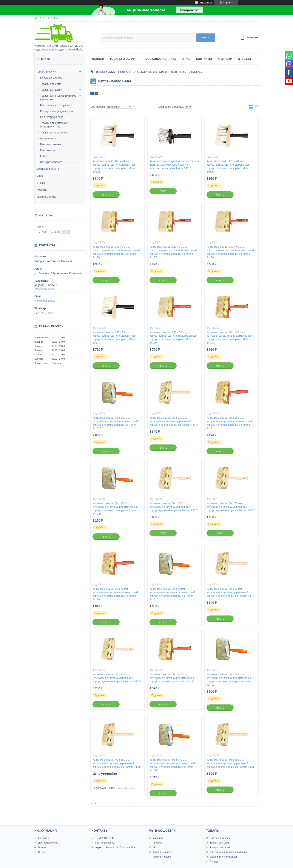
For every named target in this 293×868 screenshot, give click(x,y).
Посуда (214, 861)
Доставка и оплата (48, 169)
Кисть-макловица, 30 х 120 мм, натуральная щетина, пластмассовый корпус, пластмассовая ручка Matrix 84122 (229, 423)
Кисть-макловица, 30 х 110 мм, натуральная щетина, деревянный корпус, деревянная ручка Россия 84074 (174, 421)
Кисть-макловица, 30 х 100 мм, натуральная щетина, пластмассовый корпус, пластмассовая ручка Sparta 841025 (115, 423)
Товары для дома (51, 84)
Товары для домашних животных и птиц (54, 125)
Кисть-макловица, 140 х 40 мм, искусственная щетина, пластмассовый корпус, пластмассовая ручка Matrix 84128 (230, 252)
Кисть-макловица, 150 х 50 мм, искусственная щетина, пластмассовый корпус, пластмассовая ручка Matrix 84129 (173, 338)
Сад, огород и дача (52, 117)
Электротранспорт (51, 162)
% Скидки (225, 59)
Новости (41, 190)
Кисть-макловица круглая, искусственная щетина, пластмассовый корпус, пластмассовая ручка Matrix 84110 (174, 165)
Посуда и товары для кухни (57, 111)
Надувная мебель (51, 78)
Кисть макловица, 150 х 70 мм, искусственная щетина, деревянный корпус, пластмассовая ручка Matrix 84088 (114, 166)
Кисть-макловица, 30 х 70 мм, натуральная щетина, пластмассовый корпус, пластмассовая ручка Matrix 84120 (115, 594)
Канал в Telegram (162, 852)
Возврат (43, 847)
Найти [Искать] (206, 37)
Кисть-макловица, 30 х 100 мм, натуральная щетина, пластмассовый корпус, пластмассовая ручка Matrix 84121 (229, 338)
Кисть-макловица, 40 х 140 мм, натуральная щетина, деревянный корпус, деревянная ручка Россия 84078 (117, 678)
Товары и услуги (46, 72)
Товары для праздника (54, 133)
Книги (44, 156)
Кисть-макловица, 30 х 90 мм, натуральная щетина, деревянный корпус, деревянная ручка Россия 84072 (231, 592)
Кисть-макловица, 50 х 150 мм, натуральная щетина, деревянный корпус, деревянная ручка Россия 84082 (231, 763)
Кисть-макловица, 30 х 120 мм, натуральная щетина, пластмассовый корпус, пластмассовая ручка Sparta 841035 (115, 509)
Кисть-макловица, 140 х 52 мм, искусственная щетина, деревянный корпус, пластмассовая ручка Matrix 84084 (114, 338)
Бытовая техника (50, 144)
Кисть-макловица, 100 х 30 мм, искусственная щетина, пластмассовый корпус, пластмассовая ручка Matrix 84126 (116, 252)
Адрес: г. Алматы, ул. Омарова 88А (115, 847)
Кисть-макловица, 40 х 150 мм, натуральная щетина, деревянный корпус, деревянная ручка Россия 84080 (117, 763)
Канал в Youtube (162, 857)
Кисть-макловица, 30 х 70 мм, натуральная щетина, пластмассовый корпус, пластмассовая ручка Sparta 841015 (172, 594)
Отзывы (41, 183)
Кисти (173, 72)
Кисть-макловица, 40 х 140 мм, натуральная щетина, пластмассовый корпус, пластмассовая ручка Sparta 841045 (229, 680)
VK (154, 847)
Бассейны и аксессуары (55, 105)
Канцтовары (48, 150)
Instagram (158, 838)
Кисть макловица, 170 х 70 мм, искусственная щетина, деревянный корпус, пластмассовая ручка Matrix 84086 (228, 166)
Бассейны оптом (46, 197)
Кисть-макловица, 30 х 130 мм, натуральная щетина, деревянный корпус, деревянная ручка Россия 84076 (174, 507)
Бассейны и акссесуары (223, 857)
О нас (40, 176)
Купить (106, 195)
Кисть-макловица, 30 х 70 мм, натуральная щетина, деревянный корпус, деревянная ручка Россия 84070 (231, 507)
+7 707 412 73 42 (105, 838)
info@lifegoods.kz (45, 301)
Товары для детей (51, 90)
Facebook (158, 843)
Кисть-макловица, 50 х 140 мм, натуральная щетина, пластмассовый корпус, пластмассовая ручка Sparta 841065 (172, 765)
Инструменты (48, 138)
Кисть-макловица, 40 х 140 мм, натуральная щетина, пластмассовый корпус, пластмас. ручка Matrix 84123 (172, 678)
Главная (97, 59)
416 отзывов (206, 3)
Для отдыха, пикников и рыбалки (228, 852)
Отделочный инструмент (152, 72)
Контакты (204, 59)
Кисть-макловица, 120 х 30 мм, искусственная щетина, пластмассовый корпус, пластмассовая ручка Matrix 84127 (173, 252)
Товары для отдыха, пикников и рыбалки (58, 98)
